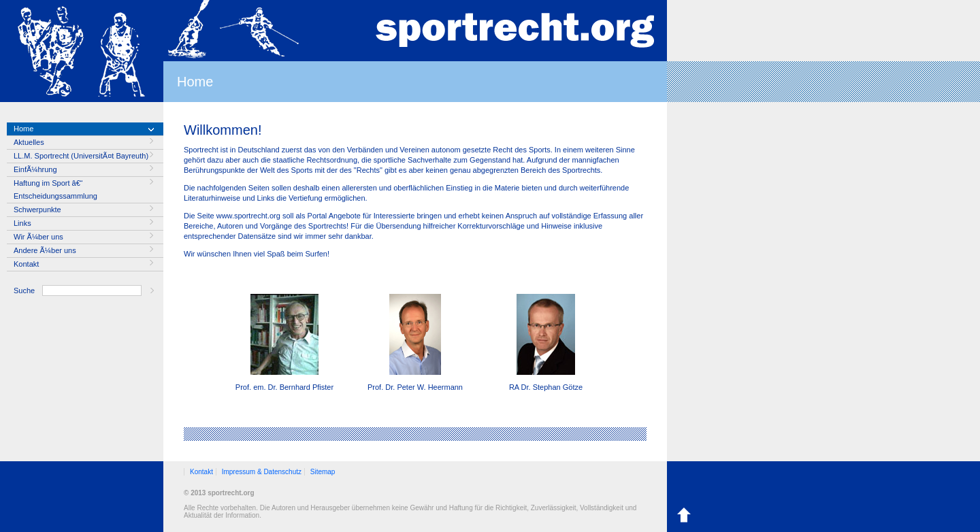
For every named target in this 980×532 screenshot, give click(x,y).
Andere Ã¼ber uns (45, 250)
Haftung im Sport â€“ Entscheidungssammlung (55, 189)
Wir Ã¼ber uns (38, 237)
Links (22, 223)
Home (23, 129)
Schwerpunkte (37, 210)
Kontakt (26, 264)
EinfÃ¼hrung (35, 169)
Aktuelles (29, 142)
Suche (24, 290)
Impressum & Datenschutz (262, 472)
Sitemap (323, 472)
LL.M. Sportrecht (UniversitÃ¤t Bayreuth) (81, 156)
